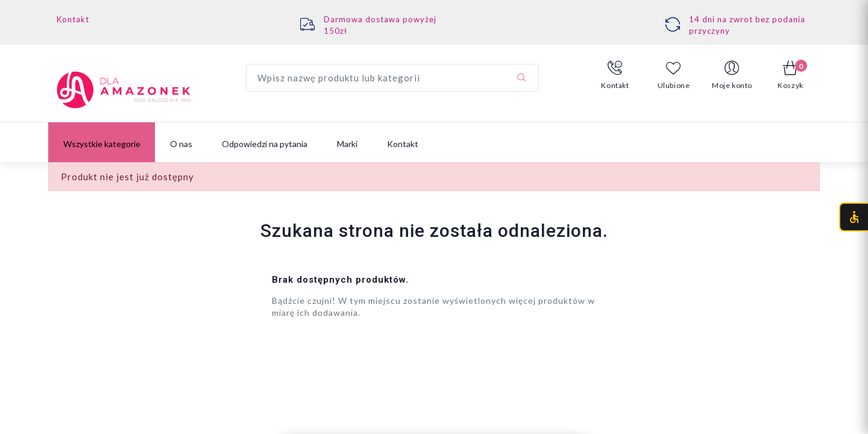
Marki (347, 144)
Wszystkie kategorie (102, 144)
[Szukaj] (521, 78)
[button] (615, 75)
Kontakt (73, 19)
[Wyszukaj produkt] (392, 78)
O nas (181, 144)
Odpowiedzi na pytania (265, 144)
